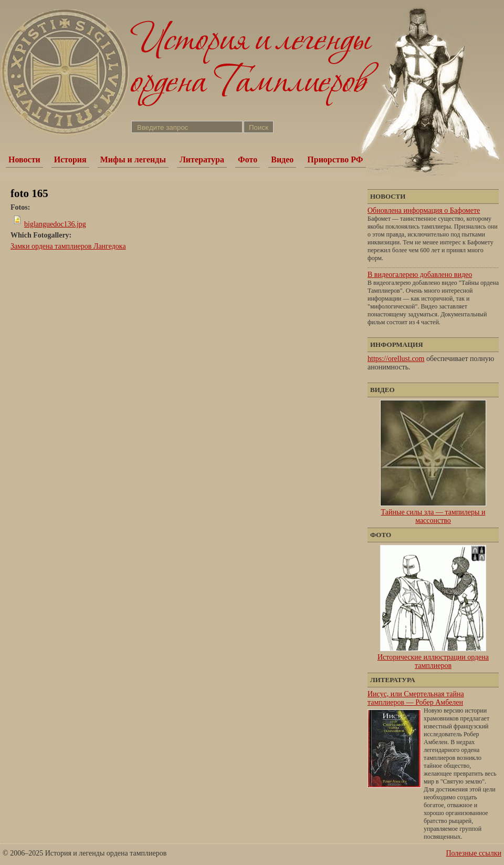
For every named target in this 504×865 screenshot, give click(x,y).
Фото (248, 159)
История (70, 159)
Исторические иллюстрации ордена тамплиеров (433, 661)
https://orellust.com (396, 359)
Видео (282, 159)
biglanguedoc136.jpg (55, 224)
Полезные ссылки (474, 853)
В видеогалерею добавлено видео (420, 275)
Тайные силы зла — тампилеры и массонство (433, 516)
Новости (24, 159)
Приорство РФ (335, 159)
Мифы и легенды (133, 159)
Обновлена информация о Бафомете (424, 210)
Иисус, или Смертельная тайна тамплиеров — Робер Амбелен (416, 698)
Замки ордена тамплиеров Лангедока (68, 246)
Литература (202, 159)
